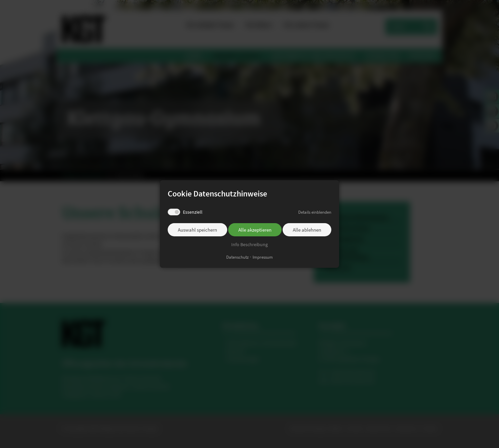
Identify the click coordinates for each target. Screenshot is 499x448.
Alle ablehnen (307, 230)
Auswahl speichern (197, 230)
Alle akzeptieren (255, 230)
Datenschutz (237, 257)
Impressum (263, 257)
